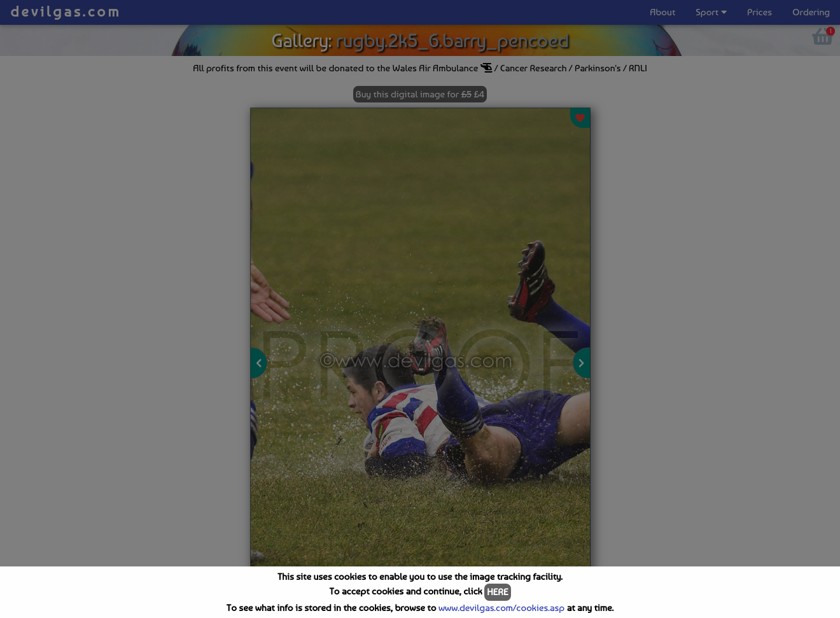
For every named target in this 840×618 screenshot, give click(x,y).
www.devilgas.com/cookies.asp (501, 608)
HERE (497, 592)
